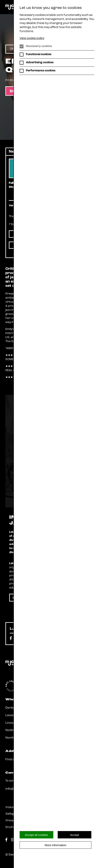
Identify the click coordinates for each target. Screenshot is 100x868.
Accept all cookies (36, 835)
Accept (75, 835)
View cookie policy (32, 38)
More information (55, 845)
